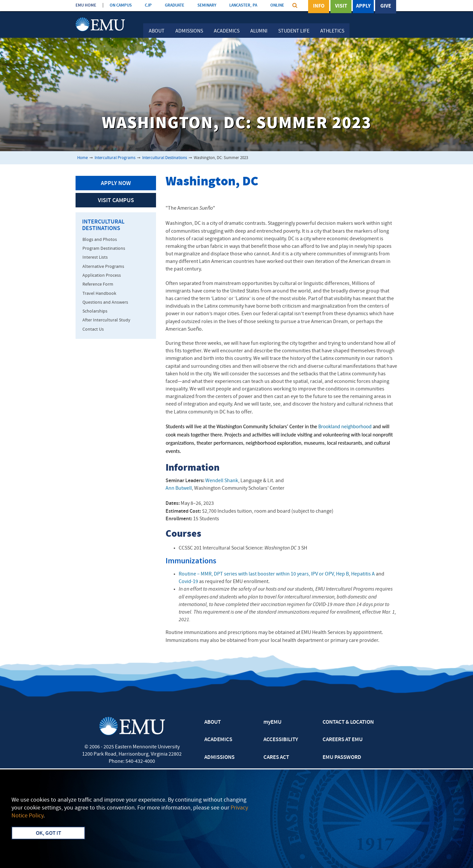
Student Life (294, 31)
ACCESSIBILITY (281, 740)
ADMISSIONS (219, 758)
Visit (341, 6)
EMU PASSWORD (342, 758)
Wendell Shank (222, 481)
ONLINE (277, 5)
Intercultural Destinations (165, 158)
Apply (363, 6)
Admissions (189, 31)
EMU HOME (86, 5)
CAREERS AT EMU (343, 740)
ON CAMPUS (121, 5)
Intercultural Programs (115, 158)
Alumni (259, 31)
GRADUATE (175, 5)
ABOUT (213, 722)
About (157, 31)
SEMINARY (207, 5)
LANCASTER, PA (243, 5)
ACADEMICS (218, 740)
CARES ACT (276, 758)
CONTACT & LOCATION (348, 722)
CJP (148, 5)
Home (82, 158)
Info (319, 6)
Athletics (332, 31)
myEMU (272, 722)
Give (386, 6)
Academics (227, 31)
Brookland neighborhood (345, 426)
